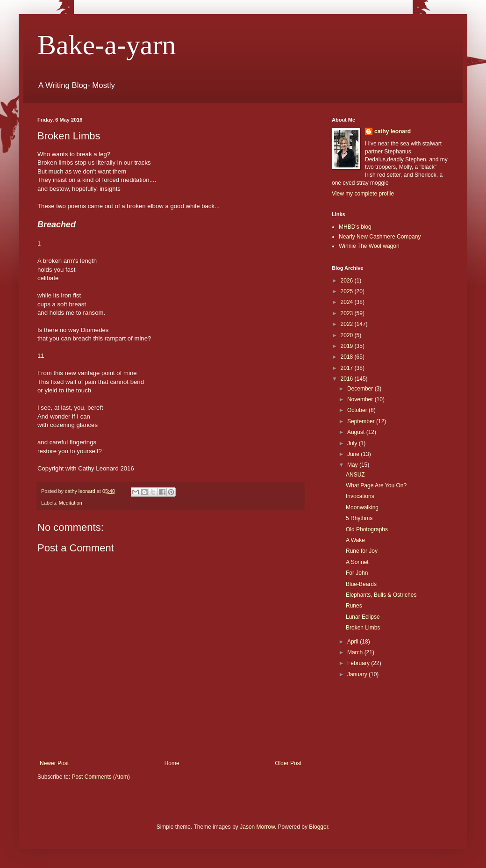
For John (357, 573)
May (353, 465)
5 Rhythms (359, 518)
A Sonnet (357, 562)
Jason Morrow (257, 827)
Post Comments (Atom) (101, 777)
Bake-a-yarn (107, 45)
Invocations (360, 496)
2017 (348, 368)
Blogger (318, 827)
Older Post (288, 763)
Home (172, 763)
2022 (348, 324)
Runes (354, 606)
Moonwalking (362, 507)
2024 (348, 302)
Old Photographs (367, 529)
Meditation (71, 503)
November (361, 399)
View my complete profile (363, 194)
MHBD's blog (355, 227)
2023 (348, 313)
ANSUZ (355, 475)
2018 (348, 357)
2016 (348, 379)
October (358, 410)
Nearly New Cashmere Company (380, 237)
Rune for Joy (362, 551)
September (362, 421)
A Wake (355, 540)
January (358, 674)
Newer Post (54, 763)
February (359, 663)
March (356, 652)
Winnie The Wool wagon (369, 246)
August (357, 432)
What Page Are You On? (376, 485)
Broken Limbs (363, 628)
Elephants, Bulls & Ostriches (381, 595)
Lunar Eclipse (363, 617)
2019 (348, 346)
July (353, 443)
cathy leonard (393, 131)
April (354, 642)
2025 (348, 291)
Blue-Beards (361, 584)
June (354, 454)
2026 (348, 281)
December (361, 389)
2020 (348, 335)
